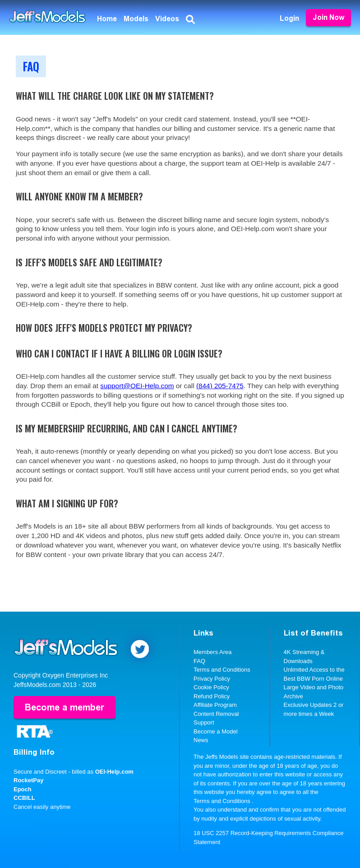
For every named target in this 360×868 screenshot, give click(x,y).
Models (136, 19)
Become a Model (216, 731)
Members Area (213, 652)
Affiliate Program (215, 705)
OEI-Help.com (114, 772)
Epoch (23, 789)
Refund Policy (212, 696)
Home (107, 19)
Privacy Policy (212, 679)
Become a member (65, 707)
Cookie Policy (211, 687)
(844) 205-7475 (220, 386)
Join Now (328, 17)
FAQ (199, 661)
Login (289, 18)
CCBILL (24, 798)
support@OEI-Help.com (137, 386)
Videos (167, 19)
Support (204, 722)
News (201, 740)
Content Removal (216, 714)
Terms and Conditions (222, 670)
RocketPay (28, 780)
